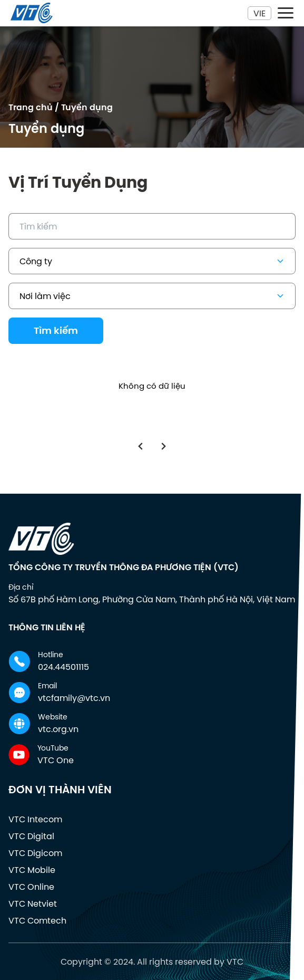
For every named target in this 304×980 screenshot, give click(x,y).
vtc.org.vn (58, 729)
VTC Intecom (35, 819)
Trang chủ (31, 107)
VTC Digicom (35, 853)
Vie (259, 13)
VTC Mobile (32, 870)
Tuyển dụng (87, 107)
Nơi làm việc (153, 296)
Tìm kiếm (56, 331)
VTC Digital (31, 836)
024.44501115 (63, 667)
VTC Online (31, 887)
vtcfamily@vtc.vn (74, 698)
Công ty (153, 261)
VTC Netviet (33, 904)
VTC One (56, 760)
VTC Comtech (37, 920)
